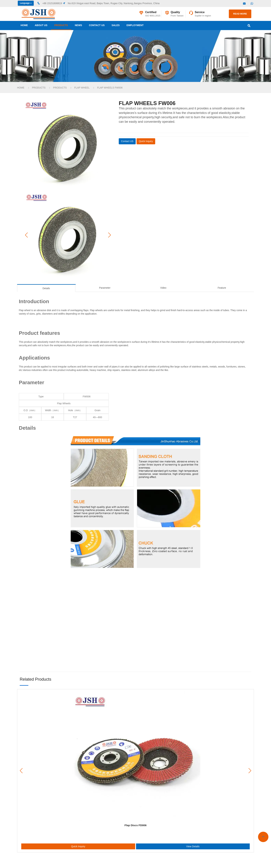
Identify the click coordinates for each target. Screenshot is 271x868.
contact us (97, 25)
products (61, 25)
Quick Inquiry (78, 846)
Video (163, 288)
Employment (135, 25)
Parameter (105, 288)
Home (24, 25)
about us (41, 25)
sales (116, 25)
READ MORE (240, 14)
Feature (222, 288)
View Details (193, 846)
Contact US (127, 141)
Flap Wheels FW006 (110, 88)
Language (26, 3)
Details (46, 288)
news (78, 25)
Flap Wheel (82, 88)
